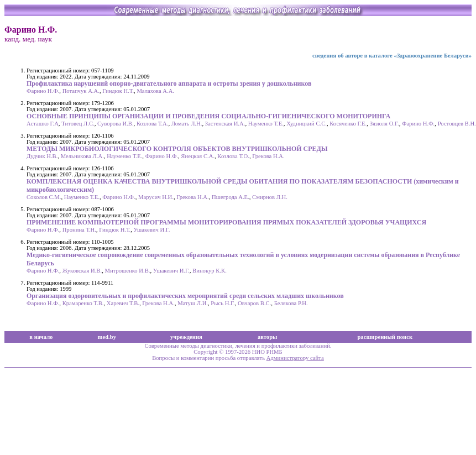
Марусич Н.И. (156, 197)
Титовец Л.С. (78, 124)
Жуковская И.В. (82, 271)
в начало (41, 337)
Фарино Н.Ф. (43, 91)
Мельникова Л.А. (82, 156)
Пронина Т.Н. (79, 230)
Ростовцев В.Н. (457, 124)
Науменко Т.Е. (266, 124)
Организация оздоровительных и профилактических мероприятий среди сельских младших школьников (185, 296)
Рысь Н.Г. (223, 303)
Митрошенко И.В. (127, 271)
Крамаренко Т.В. (83, 303)
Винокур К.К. (210, 271)
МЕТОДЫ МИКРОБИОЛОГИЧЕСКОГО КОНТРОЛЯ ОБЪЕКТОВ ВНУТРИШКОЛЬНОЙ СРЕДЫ (177, 149)
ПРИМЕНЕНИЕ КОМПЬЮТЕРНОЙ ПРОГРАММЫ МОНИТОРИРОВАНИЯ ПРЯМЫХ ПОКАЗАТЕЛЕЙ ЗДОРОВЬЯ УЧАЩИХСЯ (226, 222)
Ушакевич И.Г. (152, 230)
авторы (268, 337)
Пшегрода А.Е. (231, 197)
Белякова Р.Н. (291, 303)
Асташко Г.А (43, 124)
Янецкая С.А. (198, 156)
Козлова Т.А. (153, 124)
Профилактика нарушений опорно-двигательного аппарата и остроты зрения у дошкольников (169, 83)
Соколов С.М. (44, 197)
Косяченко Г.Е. (348, 124)
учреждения (186, 337)
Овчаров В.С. (254, 303)
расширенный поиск (385, 337)
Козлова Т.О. (233, 156)
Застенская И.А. (225, 124)
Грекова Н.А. (268, 156)
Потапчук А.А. (81, 91)
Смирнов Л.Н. (270, 197)
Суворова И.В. (116, 124)
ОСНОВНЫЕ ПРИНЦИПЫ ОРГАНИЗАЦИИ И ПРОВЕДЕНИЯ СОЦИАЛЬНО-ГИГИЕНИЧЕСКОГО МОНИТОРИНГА (208, 116)
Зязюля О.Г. (385, 124)
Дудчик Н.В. (42, 156)
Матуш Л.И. (193, 303)
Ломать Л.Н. (187, 124)
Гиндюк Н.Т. (118, 91)
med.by (107, 337)
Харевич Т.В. (123, 303)
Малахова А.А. (155, 91)
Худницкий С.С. (307, 124)
